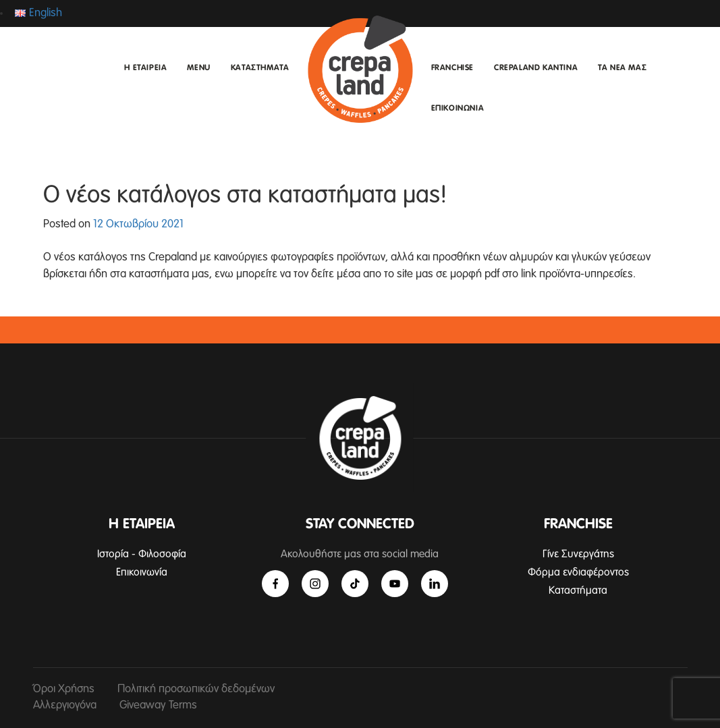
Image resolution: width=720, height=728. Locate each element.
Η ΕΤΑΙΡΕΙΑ (145, 68)
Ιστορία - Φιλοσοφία (142, 554)
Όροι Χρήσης (64, 689)
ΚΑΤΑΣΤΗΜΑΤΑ (260, 68)
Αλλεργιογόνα (65, 705)
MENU (198, 68)
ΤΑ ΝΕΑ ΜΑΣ (622, 68)
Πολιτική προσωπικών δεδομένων (196, 689)
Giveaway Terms (158, 705)
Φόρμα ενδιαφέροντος (578, 572)
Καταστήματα (578, 590)
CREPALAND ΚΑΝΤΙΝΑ (536, 68)
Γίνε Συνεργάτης (578, 554)
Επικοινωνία (142, 572)
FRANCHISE (452, 68)
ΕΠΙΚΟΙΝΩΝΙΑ (458, 109)
